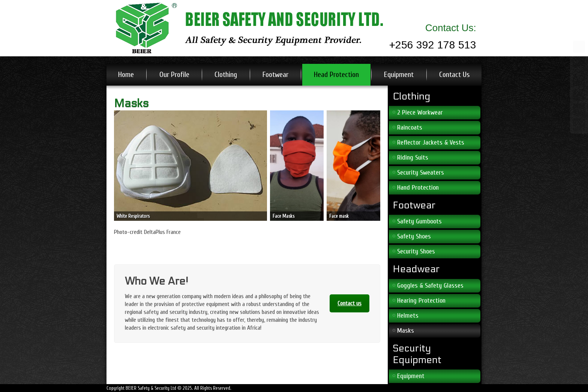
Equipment (399, 75)
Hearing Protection (421, 301)
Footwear (275, 75)
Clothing (226, 75)
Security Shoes (416, 251)
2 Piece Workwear (420, 112)
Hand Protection (418, 188)
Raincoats (410, 127)
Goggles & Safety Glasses (430, 286)
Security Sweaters (421, 173)
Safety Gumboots (419, 221)
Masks (406, 331)
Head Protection (336, 75)
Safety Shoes (414, 236)
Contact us (349, 303)
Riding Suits (413, 158)
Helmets (408, 316)
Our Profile (174, 75)
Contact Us (454, 75)
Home (126, 75)
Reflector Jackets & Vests (431, 142)
